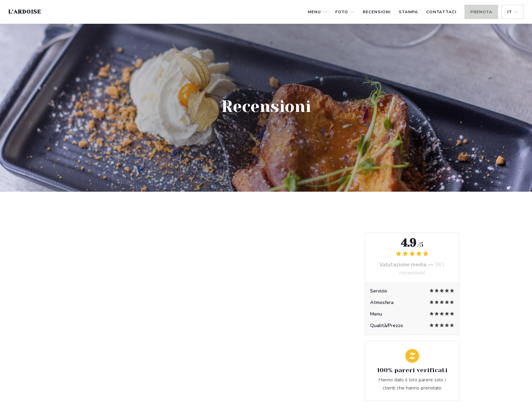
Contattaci (441, 12)
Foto (345, 12)
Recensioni (377, 12)
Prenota (481, 12)
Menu (318, 12)
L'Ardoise (25, 12)
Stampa (408, 12)
